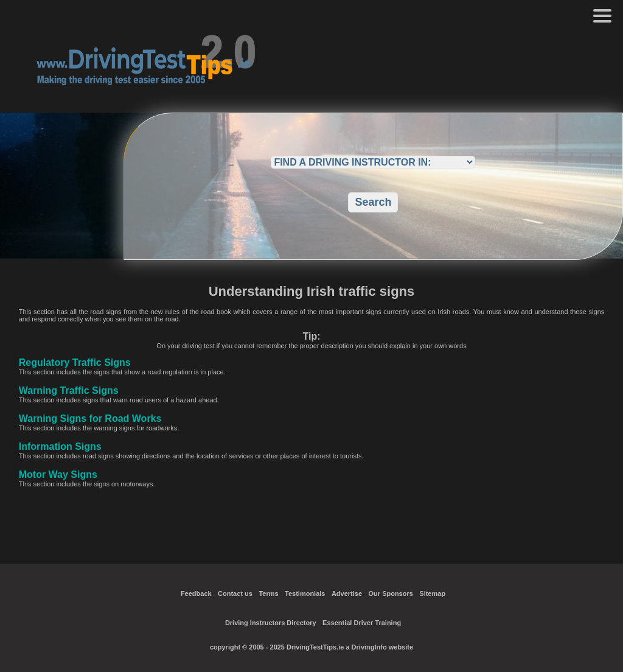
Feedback (196, 593)
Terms (268, 593)
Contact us (235, 593)
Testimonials (305, 593)
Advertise (347, 593)
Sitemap (432, 593)
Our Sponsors (391, 593)
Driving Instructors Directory (271, 623)
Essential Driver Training (362, 623)
